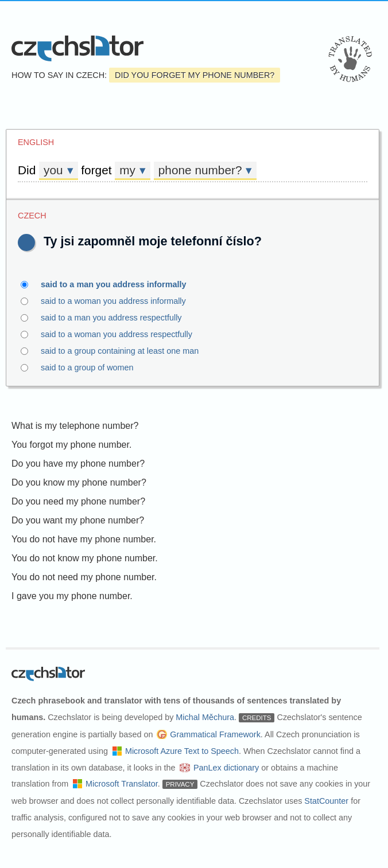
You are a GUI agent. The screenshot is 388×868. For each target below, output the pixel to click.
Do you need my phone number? (78, 501)
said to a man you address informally (120, 284)
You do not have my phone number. (84, 539)
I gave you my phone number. (72, 596)
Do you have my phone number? (78, 464)
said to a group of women (94, 367)
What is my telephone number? (75, 426)
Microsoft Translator (122, 784)
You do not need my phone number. (84, 577)
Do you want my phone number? (78, 520)
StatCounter (326, 801)
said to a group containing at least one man (126, 351)
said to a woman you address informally (120, 301)
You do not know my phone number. (85, 558)
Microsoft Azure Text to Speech (182, 751)
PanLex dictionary (226, 768)
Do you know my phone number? (79, 482)
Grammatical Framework (215, 734)
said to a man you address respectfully (118, 318)
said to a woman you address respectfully (123, 334)
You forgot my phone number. (71, 445)
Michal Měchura (205, 717)
